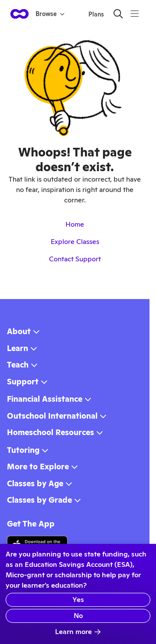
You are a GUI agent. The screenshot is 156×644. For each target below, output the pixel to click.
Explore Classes (75, 242)
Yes (78, 600)
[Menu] (135, 14)
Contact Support (75, 259)
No (78, 616)
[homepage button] (19, 14)
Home (75, 224)
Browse (50, 14)
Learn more (78, 632)
